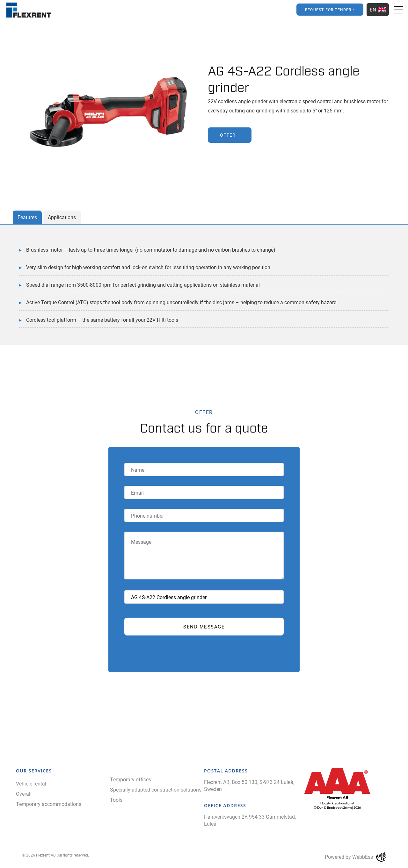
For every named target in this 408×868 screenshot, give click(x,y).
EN (378, 10)
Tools (116, 800)
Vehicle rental (31, 783)
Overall (24, 794)
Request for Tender (328, 10)
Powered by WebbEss (355, 857)
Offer (228, 135)
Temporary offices (131, 779)
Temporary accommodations (49, 804)
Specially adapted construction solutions (156, 789)
